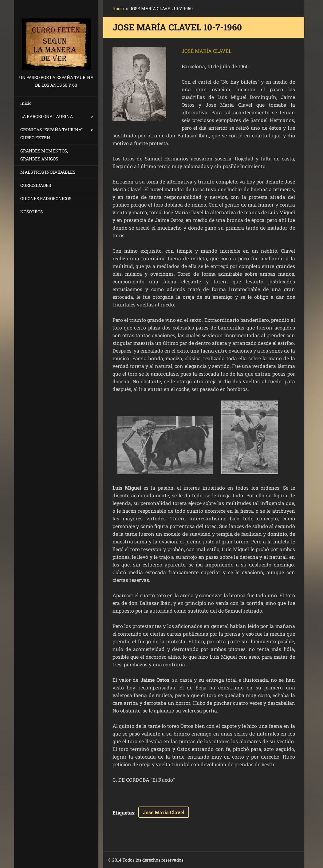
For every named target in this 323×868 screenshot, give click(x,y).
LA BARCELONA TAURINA (47, 116)
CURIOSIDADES (36, 185)
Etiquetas (123, 813)
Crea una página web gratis (238, 860)
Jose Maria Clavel (164, 812)
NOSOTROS (32, 212)
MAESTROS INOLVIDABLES (48, 172)
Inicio (26, 103)
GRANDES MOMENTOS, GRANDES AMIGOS (44, 155)
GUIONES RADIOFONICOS (46, 198)
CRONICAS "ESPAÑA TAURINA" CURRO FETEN (51, 134)
